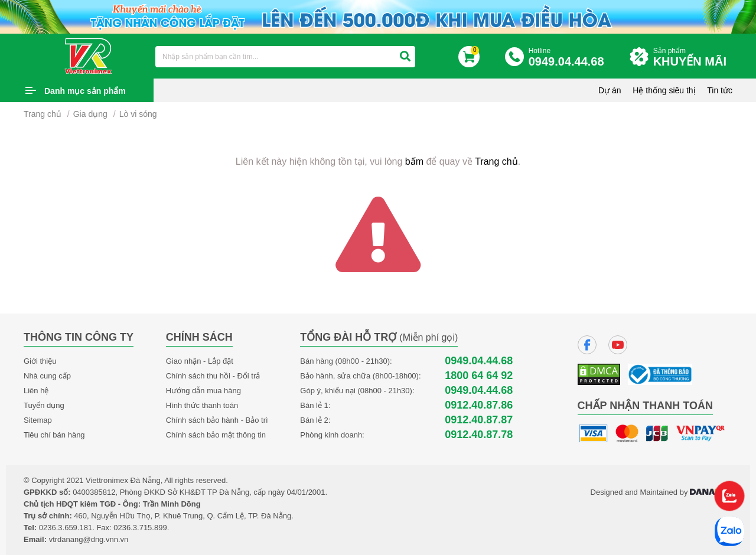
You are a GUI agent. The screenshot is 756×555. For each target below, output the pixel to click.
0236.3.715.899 (140, 528)
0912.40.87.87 (479, 420)
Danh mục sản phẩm (85, 91)
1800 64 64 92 (479, 376)
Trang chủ (43, 114)
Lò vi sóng (138, 114)
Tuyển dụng (44, 405)
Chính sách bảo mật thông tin (216, 435)
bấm (414, 161)
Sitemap (38, 420)
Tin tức (720, 90)
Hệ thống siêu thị (664, 90)
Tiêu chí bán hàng (54, 435)
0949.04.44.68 (479, 361)
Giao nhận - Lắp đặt (200, 361)
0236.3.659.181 (66, 528)
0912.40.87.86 (479, 405)
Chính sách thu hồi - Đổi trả (213, 376)
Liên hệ (36, 391)
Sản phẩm (693, 58)
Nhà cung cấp (47, 376)
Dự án (610, 90)
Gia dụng (90, 114)
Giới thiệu (40, 361)
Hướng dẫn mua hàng (203, 391)
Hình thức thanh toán (202, 405)
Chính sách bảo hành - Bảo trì (217, 420)
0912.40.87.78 (479, 435)
